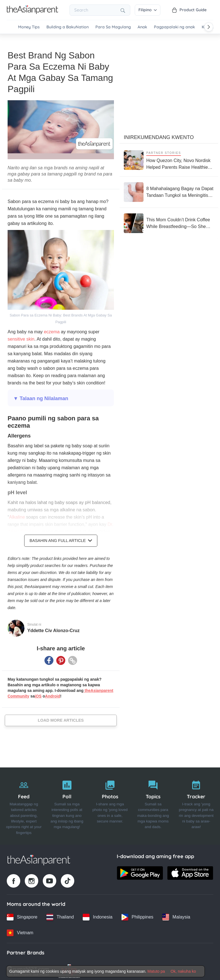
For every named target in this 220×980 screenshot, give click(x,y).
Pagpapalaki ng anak (174, 27)
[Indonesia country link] (97, 914)
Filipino (148, 10)
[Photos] (110, 804)
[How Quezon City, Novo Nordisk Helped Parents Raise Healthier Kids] (169, 157)
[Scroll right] (209, 27)
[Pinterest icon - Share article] (61, 658)
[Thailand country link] (60, 914)
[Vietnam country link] (20, 930)
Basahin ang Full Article (61, 538)
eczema (52, 329)
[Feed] (24, 804)
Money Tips (29, 27)
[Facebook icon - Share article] (49, 658)
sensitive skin (21, 336)
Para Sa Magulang (113, 27)
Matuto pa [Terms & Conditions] (156, 971)
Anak (142, 27)
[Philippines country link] (137, 914)
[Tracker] (196, 804)
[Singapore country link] (22, 914)
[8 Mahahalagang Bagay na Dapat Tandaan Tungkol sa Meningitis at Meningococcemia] (169, 189)
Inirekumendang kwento (159, 135)
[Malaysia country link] (176, 914)
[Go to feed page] (32, 12)
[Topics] (153, 804)
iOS (38, 693)
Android (53, 693)
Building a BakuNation (68, 27)
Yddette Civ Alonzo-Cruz (53, 628)
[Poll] (67, 804)
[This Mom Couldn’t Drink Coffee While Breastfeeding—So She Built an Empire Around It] (169, 220)
